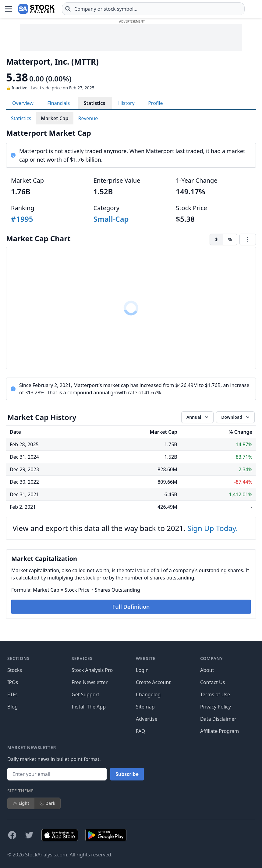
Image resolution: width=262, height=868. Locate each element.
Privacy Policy (216, 707)
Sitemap (145, 707)
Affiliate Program (220, 731)
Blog (12, 707)
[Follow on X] (29, 835)
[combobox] (153, 9)
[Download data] (235, 417)
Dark (47, 803)
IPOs (13, 682)
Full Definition (131, 607)
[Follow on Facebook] (12, 835)
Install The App (89, 707)
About (207, 670)
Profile (155, 103)
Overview (23, 103)
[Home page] (36, 9)
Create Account (153, 682)
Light (21, 803)
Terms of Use (215, 694)
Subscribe (127, 774)
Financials (58, 103)
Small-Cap (111, 219)
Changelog (148, 694)
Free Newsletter (90, 682)
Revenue (88, 118)
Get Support (85, 694)
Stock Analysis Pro (92, 670)
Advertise (147, 719)
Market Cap (55, 118)
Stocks (15, 670)
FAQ (140, 731)
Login (142, 670)
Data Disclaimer (218, 719)
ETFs (12, 694)
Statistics (95, 103)
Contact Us (212, 682)
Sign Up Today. (213, 528)
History (126, 103)
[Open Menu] (9, 9)
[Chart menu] (248, 239)
